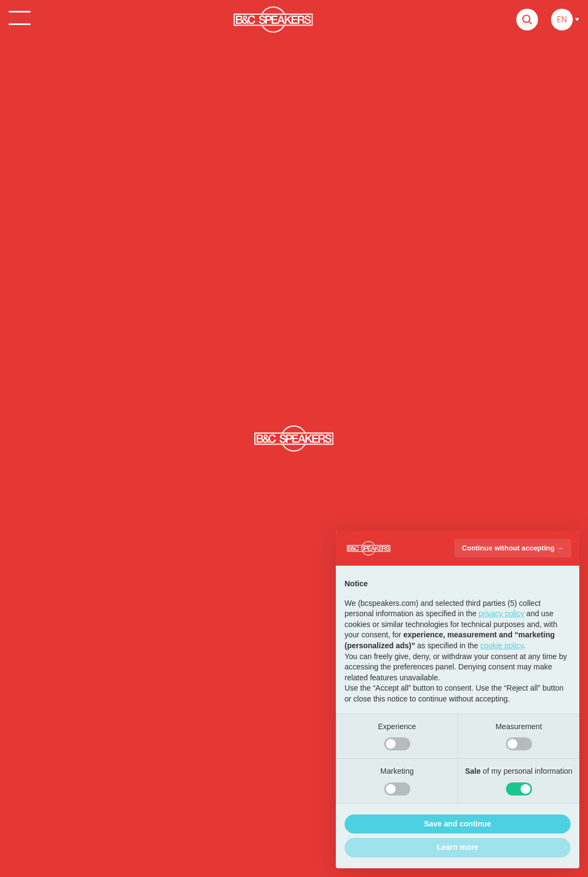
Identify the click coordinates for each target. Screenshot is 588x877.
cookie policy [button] (502, 646)
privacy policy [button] (502, 613)
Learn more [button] (458, 847)
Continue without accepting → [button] (513, 548)
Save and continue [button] (458, 824)
